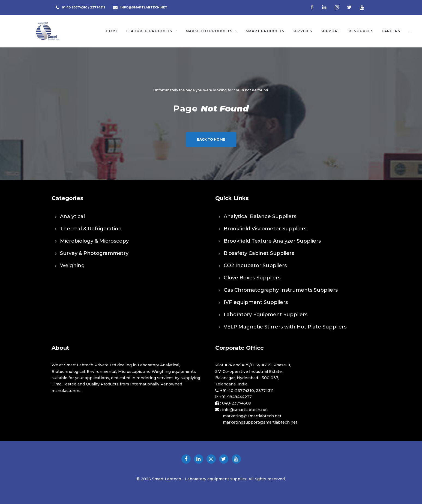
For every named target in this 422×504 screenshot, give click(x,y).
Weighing (72, 265)
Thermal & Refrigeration (91, 229)
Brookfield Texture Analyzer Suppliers (272, 241)
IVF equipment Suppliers (256, 302)
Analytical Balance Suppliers (260, 216)
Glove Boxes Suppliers (252, 278)
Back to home (211, 139)
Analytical (72, 216)
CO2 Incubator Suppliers (255, 265)
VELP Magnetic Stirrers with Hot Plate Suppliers (285, 327)
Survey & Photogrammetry (94, 253)
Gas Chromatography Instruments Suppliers (281, 290)
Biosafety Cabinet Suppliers (259, 253)
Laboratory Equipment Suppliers (266, 315)
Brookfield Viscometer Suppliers (265, 229)
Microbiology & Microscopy (94, 241)
